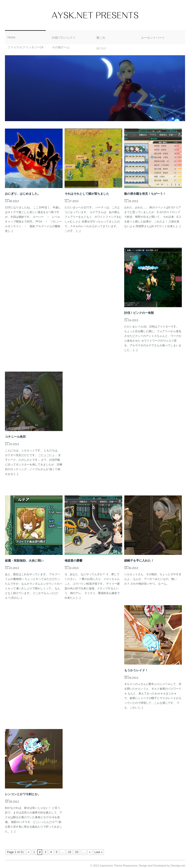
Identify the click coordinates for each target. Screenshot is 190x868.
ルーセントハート (153, 38)
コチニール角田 (15, 437)
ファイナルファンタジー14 (25, 47)
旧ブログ (101, 48)
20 (77, 852)
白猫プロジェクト (64, 38)
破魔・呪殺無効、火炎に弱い (24, 561)
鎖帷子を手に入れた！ (139, 561)
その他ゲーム (61, 47)
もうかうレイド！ (136, 670)
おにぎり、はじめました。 (23, 194)
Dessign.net (178, 866)
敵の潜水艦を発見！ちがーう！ (145, 194)
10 (69, 852)
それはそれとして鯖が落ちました (87, 194)
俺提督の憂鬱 (73, 561)
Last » (99, 852)
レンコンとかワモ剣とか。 (23, 794)
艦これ (101, 38)
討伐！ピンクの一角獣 (139, 313)
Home (11, 37)
